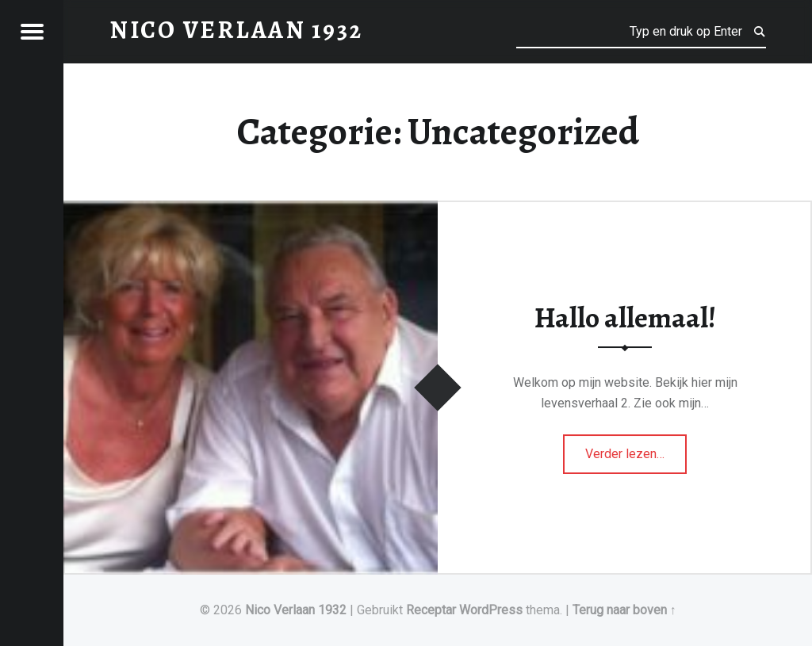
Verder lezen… (636, 449)
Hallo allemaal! (625, 318)
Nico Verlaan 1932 (296, 610)
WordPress (491, 610)
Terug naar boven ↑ (624, 610)
